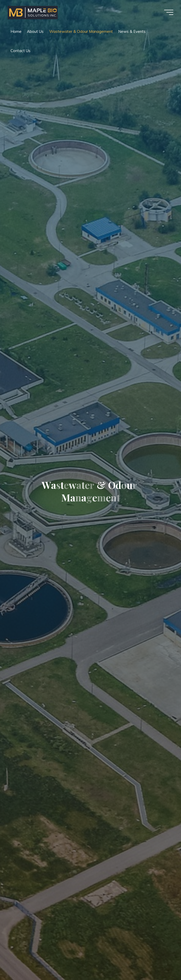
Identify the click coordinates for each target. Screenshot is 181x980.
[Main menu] (169, 12)
